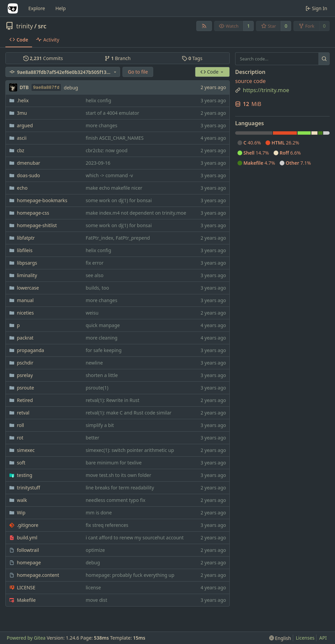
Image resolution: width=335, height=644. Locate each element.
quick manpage (103, 325)
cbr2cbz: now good (107, 150)
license (93, 587)
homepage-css (33, 213)
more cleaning (102, 338)
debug (71, 88)
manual (25, 300)
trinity (25, 26)
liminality (27, 275)
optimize (95, 550)
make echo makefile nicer (114, 188)
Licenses (305, 638)
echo (22, 188)
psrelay (25, 375)
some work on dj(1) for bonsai (119, 200)
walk (22, 500)
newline (94, 363)
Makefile (26, 600)
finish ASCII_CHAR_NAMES (115, 138)
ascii (22, 138)
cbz (21, 150)
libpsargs (27, 263)
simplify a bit (100, 425)
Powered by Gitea (26, 638)
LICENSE (26, 587)
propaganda (31, 350)
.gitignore (28, 525)
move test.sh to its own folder (118, 475)
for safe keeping (104, 350)
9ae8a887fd (46, 88)
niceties (25, 313)
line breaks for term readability (120, 488)
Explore (37, 8)
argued (25, 125)
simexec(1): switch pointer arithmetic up (130, 450)
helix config (99, 100)
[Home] (13, 8)
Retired (25, 400)
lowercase (28, 288)
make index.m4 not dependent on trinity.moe (136, 213)
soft (21, 463)
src (42, 26)
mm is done (99, 513)
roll (20, 425)
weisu (92, 313)
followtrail (28, 550)
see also (95, 275)
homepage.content (38, 575)
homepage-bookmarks (42, 200)
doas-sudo (29, 175)
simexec (26, 450)
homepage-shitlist (37, 225)
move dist (96, 600)
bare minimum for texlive (114, 463)
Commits (43, 58)
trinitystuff (29, 488)
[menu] (280, 638)
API (323, 638)
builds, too (97, 288)
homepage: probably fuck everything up (130, 575)
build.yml (27, 538)
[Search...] (324, 59)
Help (61, 8)
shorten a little (102, 375)
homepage (29, 562)
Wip (21, 513)
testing (25, 475)
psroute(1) (97, 388)
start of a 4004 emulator (113, 113)
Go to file (138, 72)
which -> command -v (109, 175)
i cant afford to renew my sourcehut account (135, 538)
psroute (25, 388)
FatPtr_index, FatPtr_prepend (118, 238)
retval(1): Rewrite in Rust (113, 400)
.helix (23, 100)
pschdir (25, 363)
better (92, 438)
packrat (25, 338)
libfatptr (26, 238)
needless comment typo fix (116, 500)
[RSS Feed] (204, 26)
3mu (22, 113)
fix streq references (107, 525)
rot (20, 438)
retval (23, 413)
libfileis (25, 250)
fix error (95, 263)
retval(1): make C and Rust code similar (129, 413)
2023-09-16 (98, 163)
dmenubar (29, 163)
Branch (118, 58)
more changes (102, 125)
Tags (192, 58)
